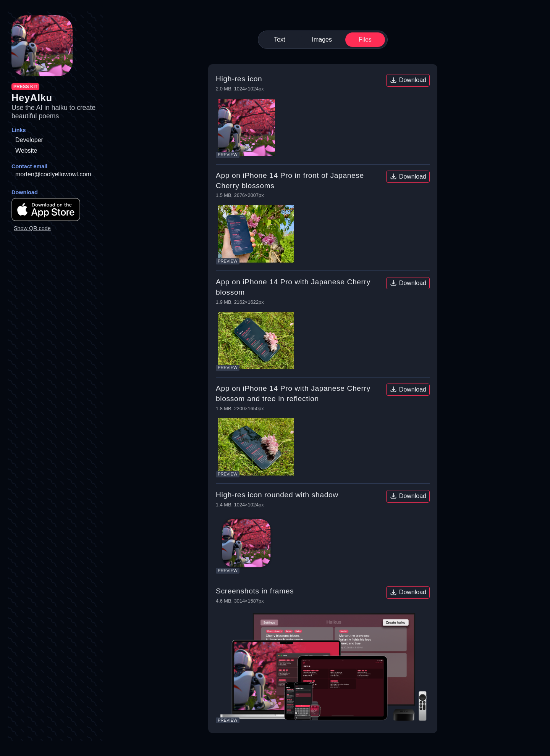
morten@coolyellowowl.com (53, 174)
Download (408, 80)
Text (279, 39)
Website (26, 151)
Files (365, 39)
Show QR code (32, 228)
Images (322, 39)
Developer (29, 140)
